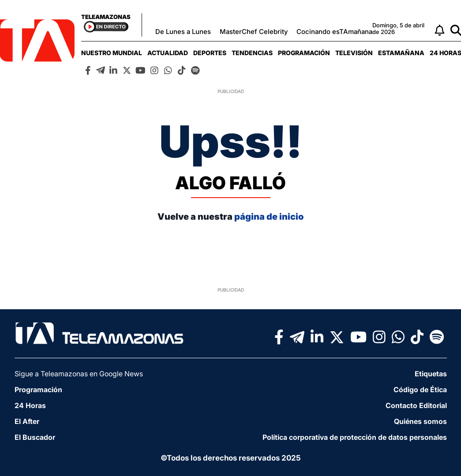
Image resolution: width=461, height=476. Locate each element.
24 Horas (30, 405)
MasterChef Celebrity (254, 32)
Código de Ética (420, 390)
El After (27, 421)
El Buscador (35, 437)
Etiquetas (431, 374)
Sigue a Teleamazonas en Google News (79, 374)
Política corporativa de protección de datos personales (355, 437)
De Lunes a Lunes (183, 32)
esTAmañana (401, 53)
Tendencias (252, 53)
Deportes (210, 53)
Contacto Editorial (416, 405)
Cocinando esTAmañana (334, 32)
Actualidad (168, 53)
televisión (354, 53)
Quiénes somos (420, 421)
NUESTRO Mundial (112, 53)
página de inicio (269, 217)
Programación (304, 53)
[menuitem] (112, 53)
